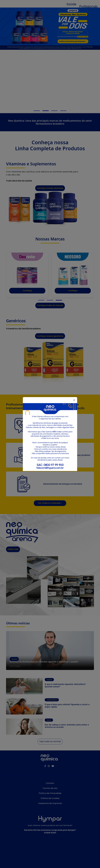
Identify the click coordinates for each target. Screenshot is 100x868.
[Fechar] (74, 400)
